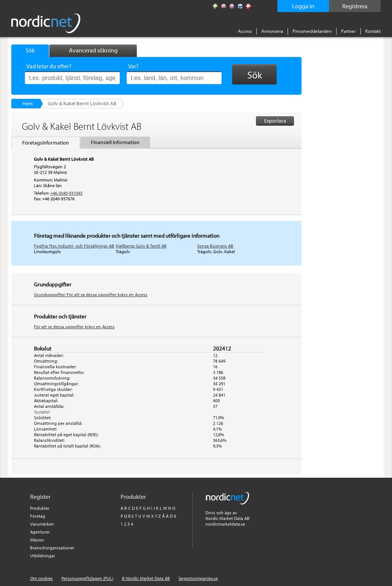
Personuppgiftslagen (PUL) (87, 578)
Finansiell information (115, 142)
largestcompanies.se (198, 578)
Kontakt (373, 31)
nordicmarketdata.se (225, 524)
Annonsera (272, 31)
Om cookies (41, 578)
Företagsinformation (46, 143)
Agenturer (40, 532)
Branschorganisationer (52, 548)
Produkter (40, 508)
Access (245, 31)
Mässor (37, 540)
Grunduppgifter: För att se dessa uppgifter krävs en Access (91, 295)
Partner (348, 31)
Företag (38, 516)
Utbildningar (43, 556)
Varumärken (42, 524)
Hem (28, 103)
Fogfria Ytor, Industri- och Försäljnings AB (74, 246)
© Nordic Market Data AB (146, 578)
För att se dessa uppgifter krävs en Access (74, 327)
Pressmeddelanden (312, 31)
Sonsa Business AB (215, 246)
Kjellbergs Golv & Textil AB (141, 246)
